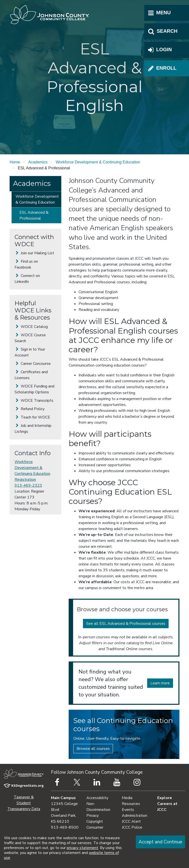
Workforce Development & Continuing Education (98, 162)
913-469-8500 (65, 827)
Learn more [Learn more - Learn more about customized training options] (160, 683)
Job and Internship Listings (33, 429)
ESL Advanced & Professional (34, 215)
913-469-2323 (28, 485)
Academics (38, 162)
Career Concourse (33, 364)
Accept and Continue (160, 842)
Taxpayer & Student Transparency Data (24, 803)
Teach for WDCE (32, 417)
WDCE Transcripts (34, 401)
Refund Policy (30, 409)
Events (128, 810)
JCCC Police (132, 827)
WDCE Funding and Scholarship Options (34, 389)
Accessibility (97, 798)
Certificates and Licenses (31, 375)
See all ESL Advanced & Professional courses (126, 624)
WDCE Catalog (31, 327)
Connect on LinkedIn (27, 279)
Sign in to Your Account (30, 352)
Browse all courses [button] (93, 749)
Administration (134, 816)
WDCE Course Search (30, 338)
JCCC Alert (131, 821)
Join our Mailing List (34, 253)
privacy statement (82, 848)
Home (15, 162)
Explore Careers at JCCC (167, 804)
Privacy (93, 816)
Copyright (95, 821)
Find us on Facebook (26, 264)
